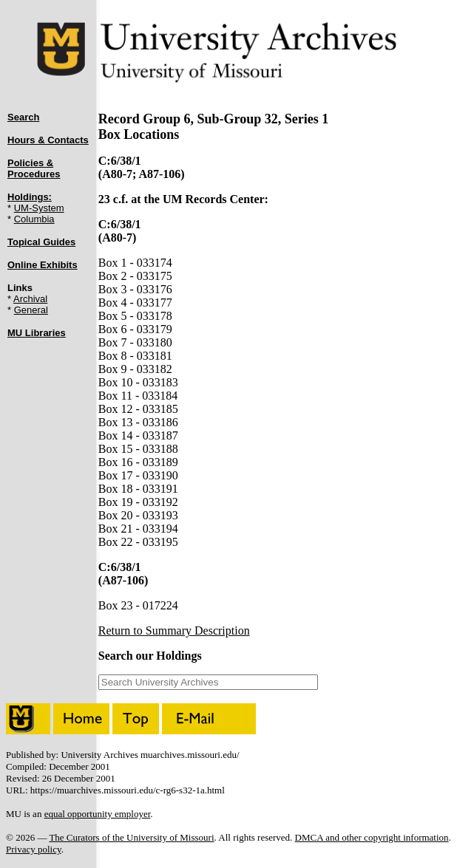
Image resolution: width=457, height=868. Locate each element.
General (31, 310)
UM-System (39, 208)
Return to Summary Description (174, 631)
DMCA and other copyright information (372, 837)
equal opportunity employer (98, 814)
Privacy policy (34, 849)
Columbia (34, 219)
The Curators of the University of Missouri (131, 837)
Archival (30, 299)
